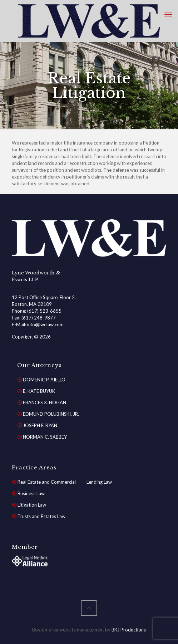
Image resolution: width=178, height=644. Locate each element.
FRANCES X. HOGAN (44, 402)
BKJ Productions (129, 630)
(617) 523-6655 (44, 311)
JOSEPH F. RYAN (40, 425)
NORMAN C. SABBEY (45, 437)
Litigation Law (32, 505)
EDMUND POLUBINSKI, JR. (51, 414)
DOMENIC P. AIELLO (44, 380)
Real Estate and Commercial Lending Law (65, 482)
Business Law (31, 493)
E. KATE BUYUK (39, 391)
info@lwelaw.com (45, 325)
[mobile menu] (168, 14)
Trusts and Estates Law (41, 516)
